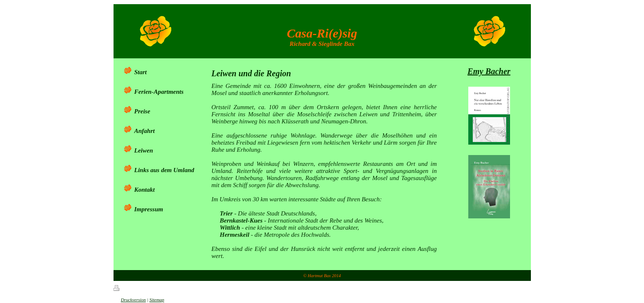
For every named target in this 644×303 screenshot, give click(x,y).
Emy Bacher (489, 71)
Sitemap (157, 300)
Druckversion (130, 300)
